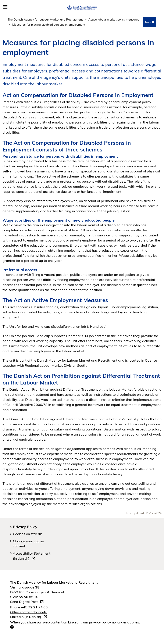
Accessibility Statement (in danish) (32, 557)
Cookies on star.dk (27, 534)
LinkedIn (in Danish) (29, 617)
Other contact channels (28, 612)
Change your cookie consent (28, 544)
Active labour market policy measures (114, 19)
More (150, 22)
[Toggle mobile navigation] (5, 7)
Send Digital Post (28, 602)
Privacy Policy (25, 527)
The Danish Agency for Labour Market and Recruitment (45, 19)
